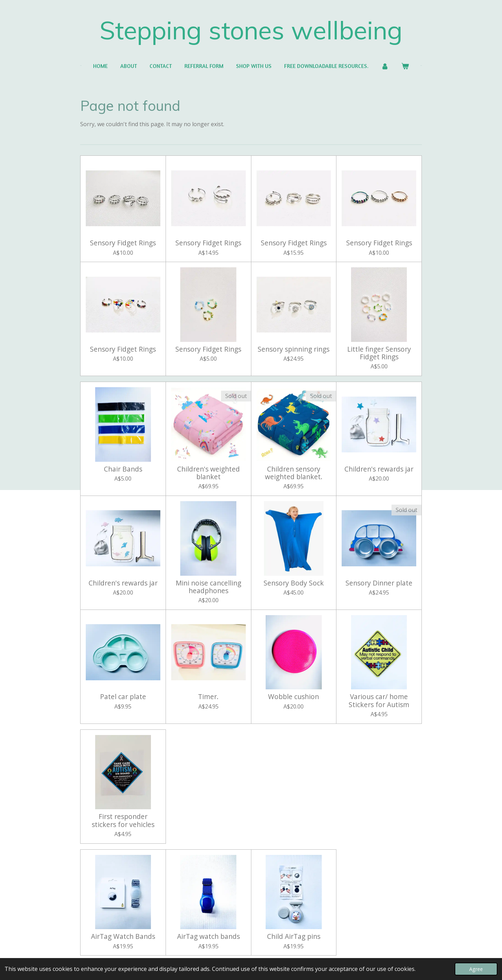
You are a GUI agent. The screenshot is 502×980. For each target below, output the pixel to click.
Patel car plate (123, 697)
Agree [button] (476, 969)
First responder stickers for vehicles (123, 821)
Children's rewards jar (379, 469)
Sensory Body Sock (294, 583)
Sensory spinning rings (294, 349)
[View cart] (405, 66)
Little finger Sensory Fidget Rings (379, 353)
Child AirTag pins (294, 936)
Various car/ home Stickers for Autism (379, 701)
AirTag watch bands (208, 936)
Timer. (208, 697)
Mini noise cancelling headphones (208, 587)
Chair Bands (123, 469)
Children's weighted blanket (208, 473)
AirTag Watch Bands (123, 936)
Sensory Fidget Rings (123, 243)
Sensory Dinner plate (379, 583)
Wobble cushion (294, 697)
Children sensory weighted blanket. (294, 473)
